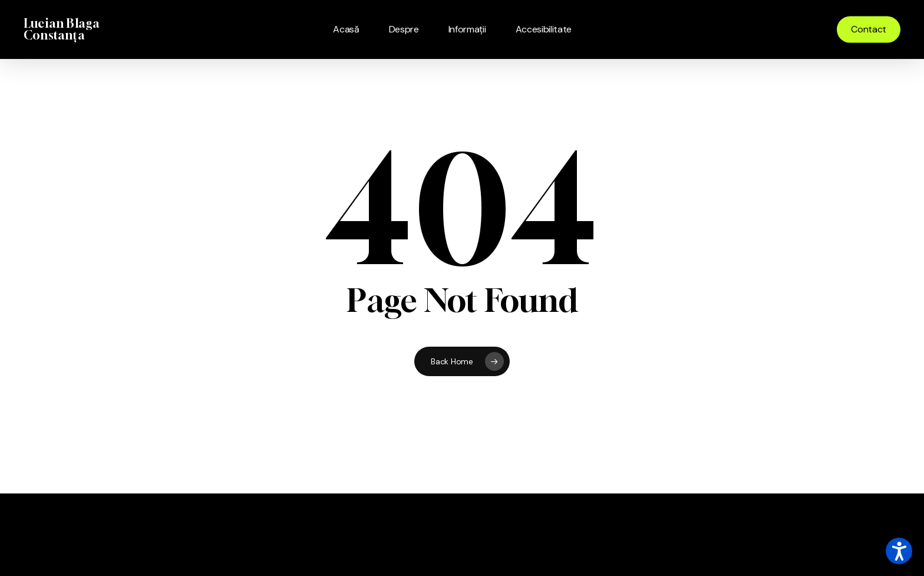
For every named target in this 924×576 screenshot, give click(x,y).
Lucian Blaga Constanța (62, 29)
